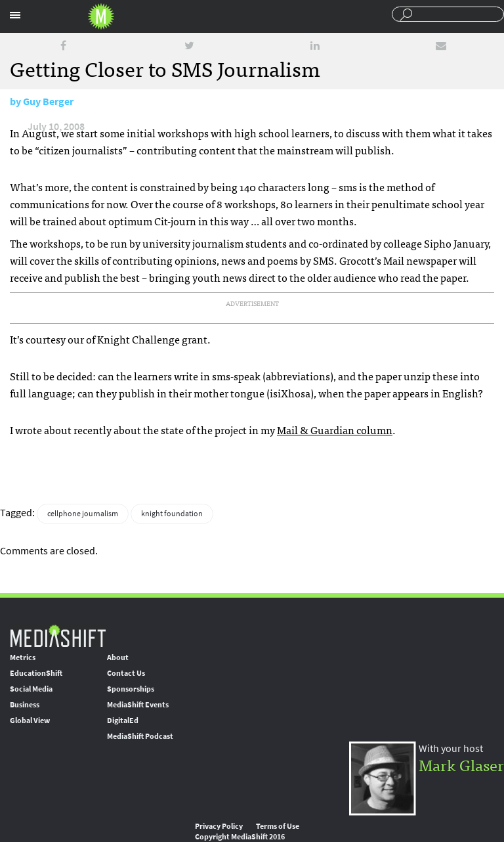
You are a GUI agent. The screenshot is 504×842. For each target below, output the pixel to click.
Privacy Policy (219, 826)
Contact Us (126, 673)
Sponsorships (131, 689)
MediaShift (58, 635)
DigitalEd (123, 720)
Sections (15, 15)
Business (25, 705)
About (118, 657)
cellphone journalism (83, 514)
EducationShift (36, 673)
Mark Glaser (461, 764)
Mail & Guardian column (335, 430)
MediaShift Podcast (140, 736)
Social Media (31, 689)
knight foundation (172, 514)
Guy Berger (48, 101)
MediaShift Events (138, 705)
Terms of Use (278, 826)
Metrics (23, 657)
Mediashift (101, 16)
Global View (30, 720)
